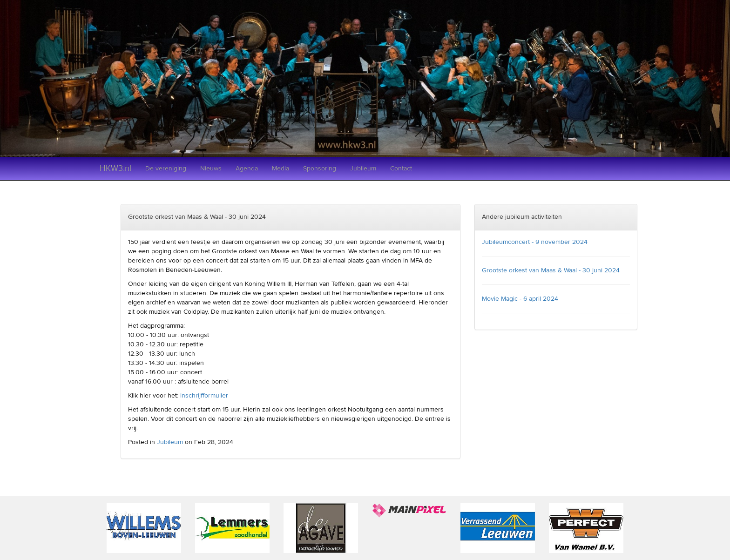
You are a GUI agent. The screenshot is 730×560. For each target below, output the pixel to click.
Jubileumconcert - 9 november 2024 (535, 242)
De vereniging (166, 169)
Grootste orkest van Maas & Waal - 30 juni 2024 (551, 270)
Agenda (247, 169)
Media (281, 169)
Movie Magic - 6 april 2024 (520, 299)
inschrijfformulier (204, 396)
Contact (401, 169)
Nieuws (211, 169)
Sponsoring (320, 169)
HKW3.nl (115, 168)
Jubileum (363, 169)
